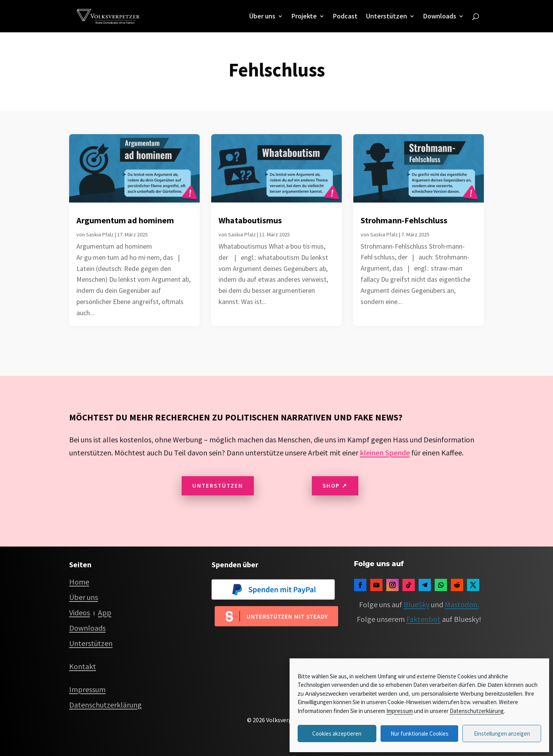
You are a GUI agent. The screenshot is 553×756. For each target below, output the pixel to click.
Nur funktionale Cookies (420, 734)
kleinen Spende (385, 453)
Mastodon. (462, 604)
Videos (79, 612)
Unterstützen (387, 17)
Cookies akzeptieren (337, 734)
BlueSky (416, 604)
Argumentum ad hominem (125, 220)
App (105, 612)
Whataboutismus (250, 220)
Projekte (304, 17)
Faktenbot (423, 619)
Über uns (262, 17)
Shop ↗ (335, 486)
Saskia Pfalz (100, 234)
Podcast (345, 17)
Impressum (400, 711)
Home (79, 582)
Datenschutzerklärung (477, 711)
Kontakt (83, 666)
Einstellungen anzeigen (502, 734)
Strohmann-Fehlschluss (404, 220)
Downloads (440, 17)
